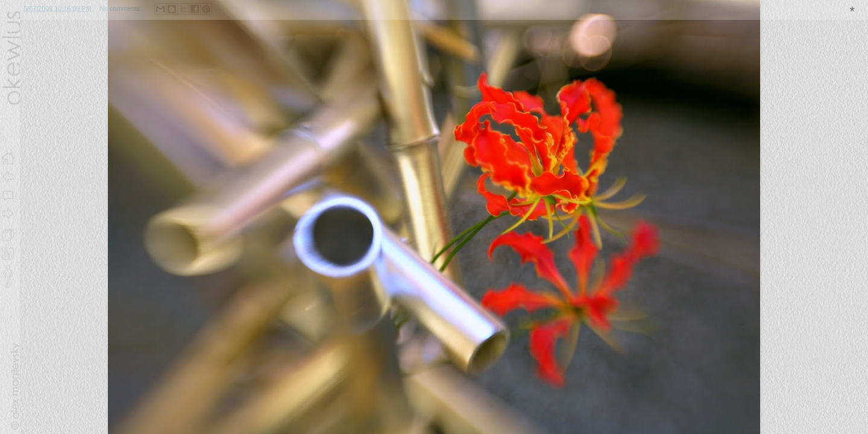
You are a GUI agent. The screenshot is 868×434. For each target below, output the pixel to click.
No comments (120, 8)
